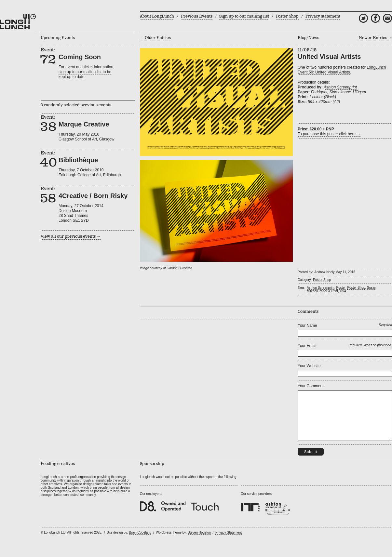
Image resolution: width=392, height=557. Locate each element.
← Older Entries (155, 38)
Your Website (309, 366)
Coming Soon (80, 57)
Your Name (307, 325)
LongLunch (18, 22)
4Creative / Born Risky (93, 196)
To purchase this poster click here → (329, 134)
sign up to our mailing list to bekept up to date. (85, 74)
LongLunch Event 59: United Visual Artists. (342, 70)
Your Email (307, 346)
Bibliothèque (78, 160)
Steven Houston (199, 542)
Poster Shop (287, 16)
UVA (343, 291)
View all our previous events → (71, 237)
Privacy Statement (229, 542)
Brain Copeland (140, 542)
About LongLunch (157, 16)
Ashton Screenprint (340, 87)
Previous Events (197, 16)
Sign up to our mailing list (244, 16)
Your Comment (311, 386)
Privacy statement (323, 16)
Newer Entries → (375, 38)
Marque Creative (84, 124)
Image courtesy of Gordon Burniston (166, 268)
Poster (341, 288)
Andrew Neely (324, 272)
